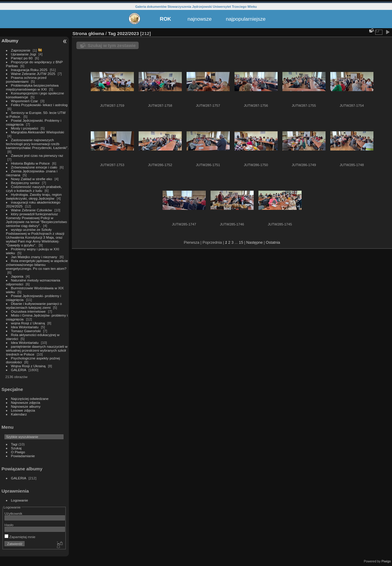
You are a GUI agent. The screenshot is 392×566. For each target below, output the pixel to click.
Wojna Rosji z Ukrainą (28, 366)
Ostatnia (273, 242)
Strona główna (88, 33)
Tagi (14, 444)
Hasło (9, 525)
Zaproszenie (21, 50)
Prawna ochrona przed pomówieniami (26, 79)
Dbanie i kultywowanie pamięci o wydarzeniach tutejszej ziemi (34, 305)
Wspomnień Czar (25, 101)
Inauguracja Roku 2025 (29, 70)
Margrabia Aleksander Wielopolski (38, 132)
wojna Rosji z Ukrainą (28, 323)
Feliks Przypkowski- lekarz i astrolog (39, 105)
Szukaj (16, 448)
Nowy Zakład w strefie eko (32, 179)
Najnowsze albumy (26, 406)
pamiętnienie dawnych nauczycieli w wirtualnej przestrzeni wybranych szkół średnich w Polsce (37, 350)
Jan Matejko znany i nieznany (34, 257)
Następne (254, 242)
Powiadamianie (23, 456)
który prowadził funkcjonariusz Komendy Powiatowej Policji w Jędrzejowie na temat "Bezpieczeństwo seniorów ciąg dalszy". (37, 220)
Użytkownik (13, 513)
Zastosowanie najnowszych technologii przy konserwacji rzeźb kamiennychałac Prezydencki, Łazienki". (37, 144)
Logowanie (20, 500)
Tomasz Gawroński (26, 331)
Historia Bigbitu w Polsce (30, 163)
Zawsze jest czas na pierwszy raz (37, 155)
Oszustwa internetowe (28, 311)
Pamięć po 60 (22, 58)
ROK (166, 19)
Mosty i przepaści (25, 128)
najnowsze (199, 19)
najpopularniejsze (246, 19)
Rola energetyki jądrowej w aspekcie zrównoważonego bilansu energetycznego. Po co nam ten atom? (37, 265)
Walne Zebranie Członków (32, 210)
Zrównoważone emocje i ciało (34, 167)
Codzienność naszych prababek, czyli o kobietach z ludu (34, 189)
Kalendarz (19, 414)
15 (241, 242)
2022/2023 (128, 33)
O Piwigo (18, 452)
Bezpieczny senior (25, 183)
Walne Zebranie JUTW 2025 (33, 74)
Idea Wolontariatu (25, 327)
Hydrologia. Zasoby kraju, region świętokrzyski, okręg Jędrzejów (34, 196)
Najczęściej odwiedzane (30, 399)
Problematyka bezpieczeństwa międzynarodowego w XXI (32, 87)
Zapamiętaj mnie (20, 537)
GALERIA (19, 370)
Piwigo (386, 561)
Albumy (10, 41)
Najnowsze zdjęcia (26, 402)
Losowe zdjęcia (23, 410)
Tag (112, 33)
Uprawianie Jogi (24, 54)
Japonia (17, 276)
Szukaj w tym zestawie (112, 45)
